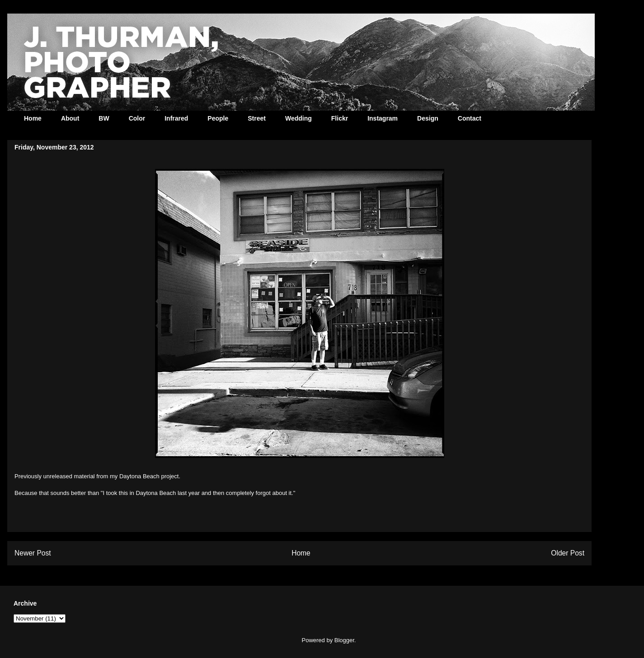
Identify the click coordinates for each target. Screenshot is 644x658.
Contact (470, 118)
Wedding (298, 118)
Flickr (340, 118)
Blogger (344, 640)
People (218, 118)
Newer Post (33, 553)
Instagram (383, 118)
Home (33, 118)
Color (137, 118)
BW (104, 118)
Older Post (568, 553)
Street (257, 118)
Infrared (176, 118)
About (70, 118)
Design (428, 118)
